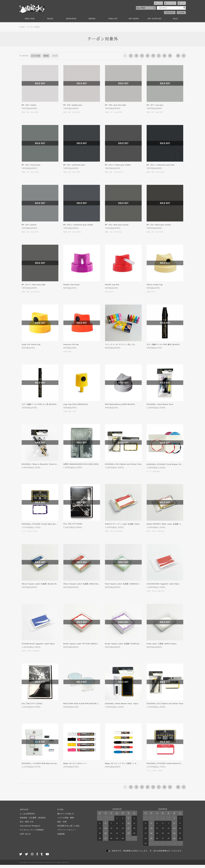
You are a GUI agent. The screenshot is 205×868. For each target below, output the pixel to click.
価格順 (47, 59)
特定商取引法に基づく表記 (68, 829)
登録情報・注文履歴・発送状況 (32, 821)
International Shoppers (29, 829)
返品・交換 (61, 825)
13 (178, 59)
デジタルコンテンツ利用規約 (31, 833)
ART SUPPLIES (155, 22)
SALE (175, 22)
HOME (22, 30)
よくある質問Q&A (27, 817)
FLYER (181, 16)
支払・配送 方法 (26, 825)
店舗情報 (60, 837)
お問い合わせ (25, 837)
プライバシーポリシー (66, 833)
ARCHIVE (170, 16)
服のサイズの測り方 (65, 817)
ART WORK (134, 22)
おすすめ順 (36, 59)
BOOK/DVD (71, 22)
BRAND (92, 22)
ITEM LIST (113, 22)
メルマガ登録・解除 (65, 821)
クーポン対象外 (34, 30)
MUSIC (51, 22)
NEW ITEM (30, 22)
